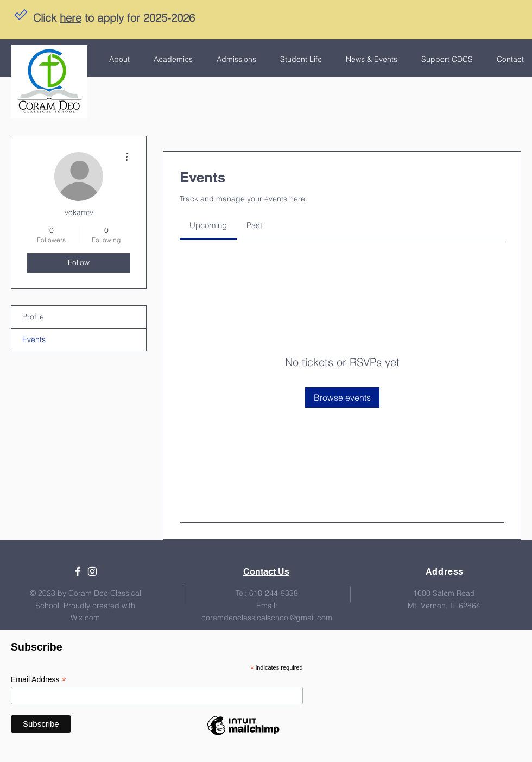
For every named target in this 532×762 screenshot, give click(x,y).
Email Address (39, 680)
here (71, 18)
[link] (208, 225)
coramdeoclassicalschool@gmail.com (267, 618)
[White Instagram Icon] (92, 571)
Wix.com (85, 618)
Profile (33, 317)
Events (34, 339)
